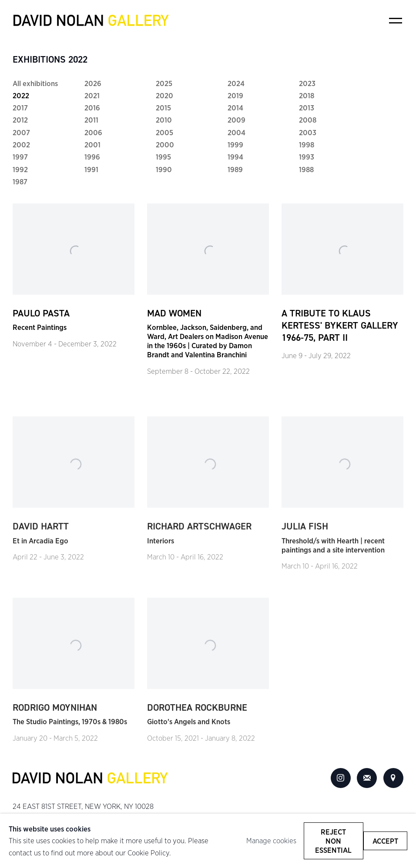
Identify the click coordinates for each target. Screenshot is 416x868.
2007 (21, 132)
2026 (93, 83)
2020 (164, 95)
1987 (20, 181)
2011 (91, 120)
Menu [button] (396, 20)
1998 (307, 145)
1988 (306, 169)
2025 (164, 83)
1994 (235, 157)
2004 (237, 132)
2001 (92, 145)
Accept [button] (385, 841)
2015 (163, 108)
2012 (20, 120)
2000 (165, 145)
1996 (92, 157)
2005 (164, 132)
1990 (164, 169)
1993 (307, 157)
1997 (20, 157)
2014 (235, 108)
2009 (237, 120)
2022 (21, 95)
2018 (307, 95)
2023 (307, 83)
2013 (307, 108)
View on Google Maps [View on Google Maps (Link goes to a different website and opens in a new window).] (393, 778)
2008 (308, 120)
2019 (235, 95)
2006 (93, 132)
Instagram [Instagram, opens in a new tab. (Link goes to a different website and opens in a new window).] (341, 778)
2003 (308, 132)
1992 (20, 169)
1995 (163, 157)
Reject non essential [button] (333, 841)
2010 (164, 120)
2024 (236, 83)
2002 (21, 145)
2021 (92, 95)
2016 (92, 108)
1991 (91, 169)
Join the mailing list (367, 778)
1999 (235, 145)
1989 (235, 169)
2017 (20, 108)
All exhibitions (35, 83)
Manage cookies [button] (271, 841)
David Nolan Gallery (91, 20)
